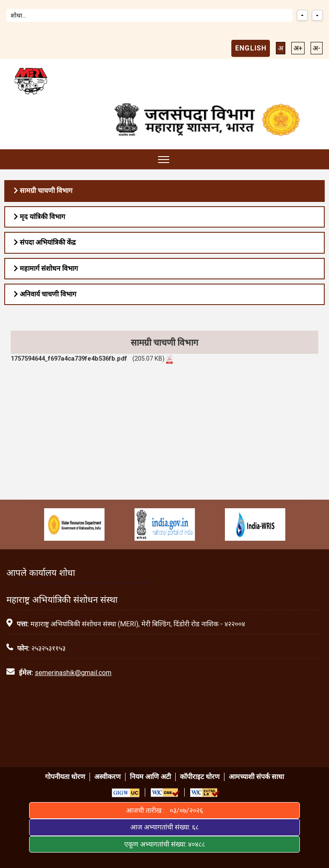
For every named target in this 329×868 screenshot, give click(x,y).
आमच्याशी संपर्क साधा (256, 777)
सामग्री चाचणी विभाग (43, 191)
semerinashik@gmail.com (73, 673)
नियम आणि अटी (150, 777)
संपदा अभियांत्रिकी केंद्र (45, 242)
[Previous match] (302, 15)
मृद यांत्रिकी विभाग (39, 217)
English (251, 48)
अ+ (298, 48)
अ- (317, 48)
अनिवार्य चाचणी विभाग (45, 294)
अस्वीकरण (108, 777)
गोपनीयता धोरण (65, 777)
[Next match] (317, 15)
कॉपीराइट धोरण (200, 777)
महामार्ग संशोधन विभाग (46, 268)
